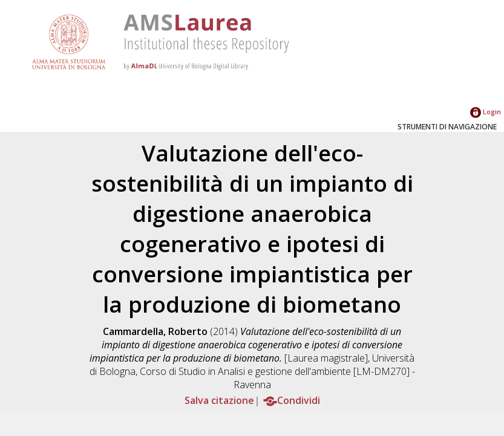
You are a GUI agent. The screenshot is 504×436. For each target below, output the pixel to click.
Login (486, 112)
